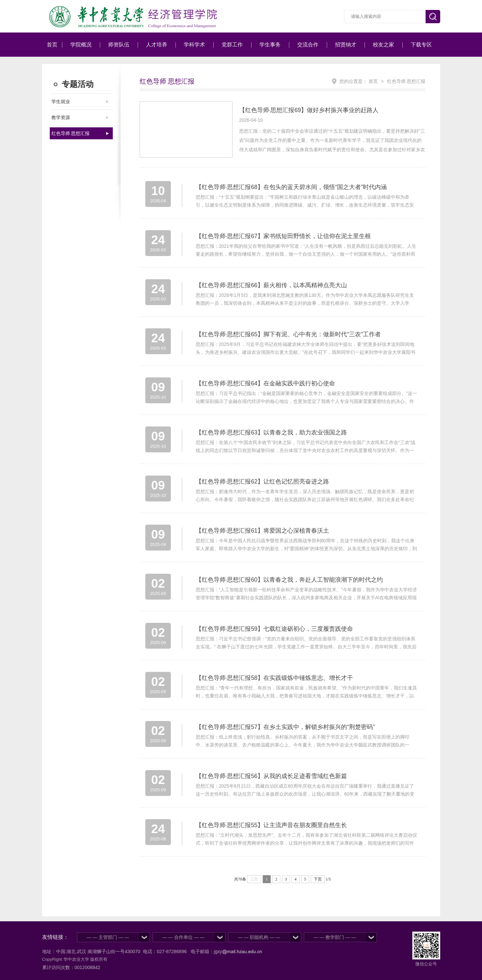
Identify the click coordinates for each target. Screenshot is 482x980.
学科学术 (194, 45)
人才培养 (157, 45)
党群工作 (232, 45)
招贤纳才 (346, 45)
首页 (52, 45)
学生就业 (61, 101)
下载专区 (421, 45)
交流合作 (308, 45)
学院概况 (81, 45)
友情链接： (55, 937)
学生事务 (270, 45)
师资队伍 (119, 45)
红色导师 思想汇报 (71, 133)
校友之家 (383, 45)
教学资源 (61, 117)
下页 (318, 879)
